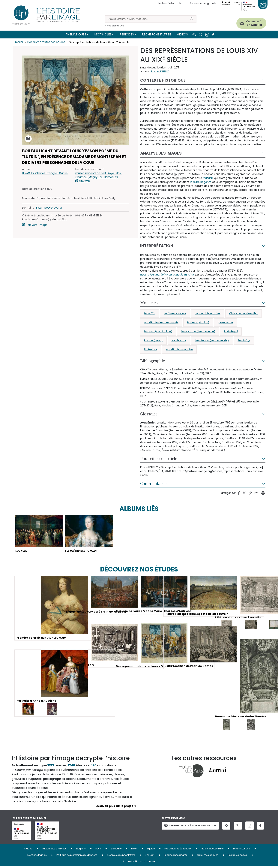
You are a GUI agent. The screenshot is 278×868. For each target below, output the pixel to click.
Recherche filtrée (156, 34)
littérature (151, 349)
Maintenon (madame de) (212, 340)
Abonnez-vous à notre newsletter (190, 827)
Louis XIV (150, 313)
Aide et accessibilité (212, 850)
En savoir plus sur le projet (114, 808)
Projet (134, 850)
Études (28, 850)
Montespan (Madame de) (198, 331)
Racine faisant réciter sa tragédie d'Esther (167, 275)
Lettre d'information (171, 3)
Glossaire (149, 414)
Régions (81, 850)
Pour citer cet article (159, 459)
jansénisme (226, 322)
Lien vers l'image (37, 225)
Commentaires (154, 484)
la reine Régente (201, 182)
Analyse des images (161, 153)
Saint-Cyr (244, 340)
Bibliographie (153, 361)
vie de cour (179, 340)
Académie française (179, 349)
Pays (98, 850)
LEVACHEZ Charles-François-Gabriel (45, 173)
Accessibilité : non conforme (139, 863)
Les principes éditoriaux (178, 850)
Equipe (151, 850)
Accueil (19, 42)
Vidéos (182, 34)
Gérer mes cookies (208, 857)
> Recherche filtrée (114, 26)
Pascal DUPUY (160, 71)
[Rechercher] (146, 19)
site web (85, 181)
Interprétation (157, 246)
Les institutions (242, 850)
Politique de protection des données (77, 857)
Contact (149, 857)
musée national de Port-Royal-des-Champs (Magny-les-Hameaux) (99, 175)
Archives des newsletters (121, 857)
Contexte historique (163, 80)
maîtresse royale (175, 313)
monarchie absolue (208, 313)
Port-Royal (231, 331)
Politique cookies (237, 857)
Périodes (127, 34)
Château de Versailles (244, 313)
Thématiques (76, 34)
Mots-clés (103, 34)
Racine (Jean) (153, 340)
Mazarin (208, 178)
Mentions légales (37, 857)
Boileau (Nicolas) (198, 322)
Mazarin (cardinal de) (158, 331)
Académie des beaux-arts (161, 322)
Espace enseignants (203, 3)
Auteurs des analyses (54, 850)
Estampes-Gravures (49, 208)
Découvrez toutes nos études (47, 42)
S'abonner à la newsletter (249, 22)
